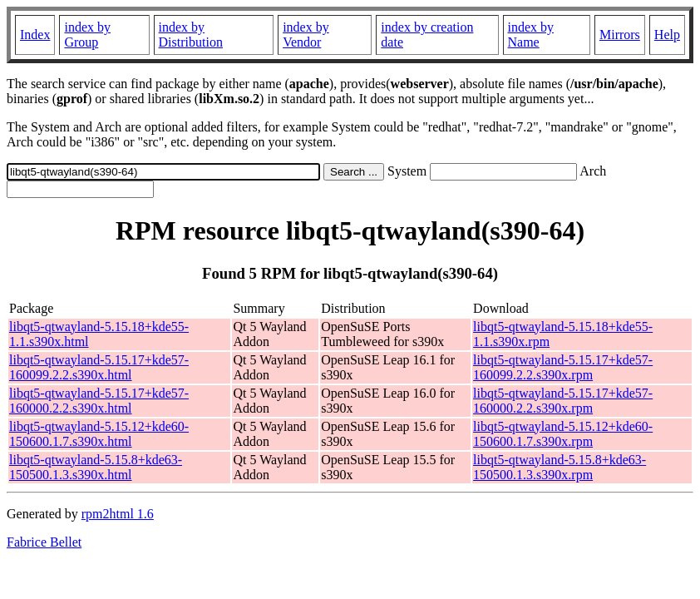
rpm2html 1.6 (118, 514)
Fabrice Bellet (44, 542)
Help (667, 35)
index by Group (87, 35)
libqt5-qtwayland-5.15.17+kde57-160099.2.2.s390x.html (99, 367)
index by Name (531, 35)
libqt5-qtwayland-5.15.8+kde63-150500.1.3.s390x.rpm (560, 467)
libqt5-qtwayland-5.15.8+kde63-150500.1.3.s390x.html (96, 467)
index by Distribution (191, 35)
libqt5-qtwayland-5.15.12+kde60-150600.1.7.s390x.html (99, 434)
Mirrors (620, 35)
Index (35, 35)
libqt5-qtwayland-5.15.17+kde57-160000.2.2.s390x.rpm (563, 401)
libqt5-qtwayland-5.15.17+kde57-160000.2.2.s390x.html (99, 401)
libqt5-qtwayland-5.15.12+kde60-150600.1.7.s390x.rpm (563, 434)
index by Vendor (306, 35)
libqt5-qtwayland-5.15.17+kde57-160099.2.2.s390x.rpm (563, 367)
